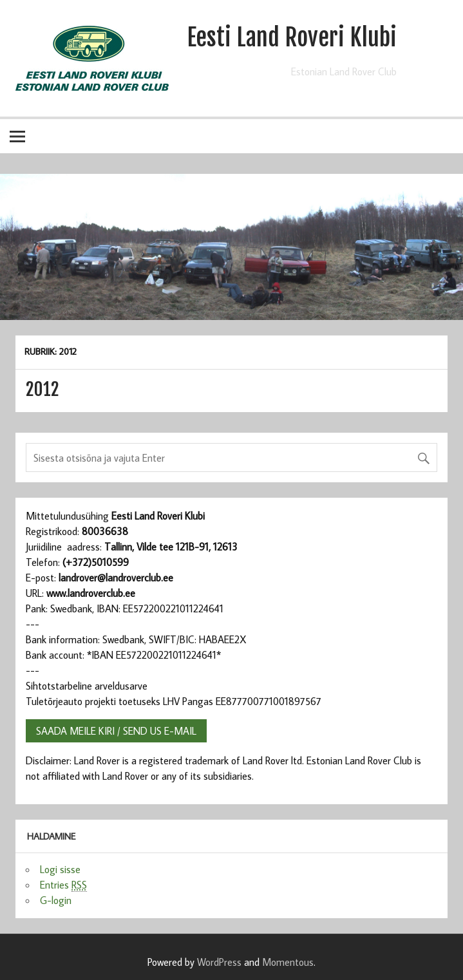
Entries (63, 885)
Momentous (288, 962)
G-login (56, 900)
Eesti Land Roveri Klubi (292, 37)
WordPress (219, 962)
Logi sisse (60, 869)
